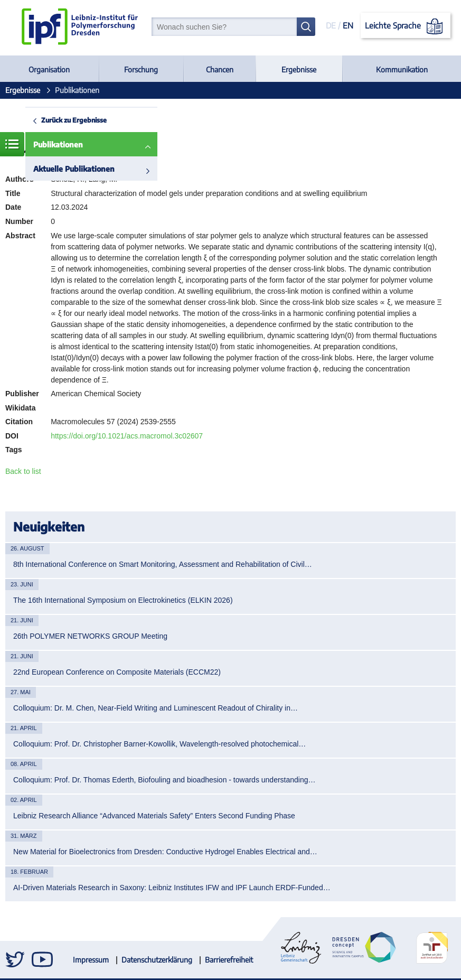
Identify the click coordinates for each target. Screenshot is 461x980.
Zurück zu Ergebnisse (74, 120)
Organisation (49, 69)
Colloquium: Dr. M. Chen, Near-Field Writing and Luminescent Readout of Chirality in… (156, 708)
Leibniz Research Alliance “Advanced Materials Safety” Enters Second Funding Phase (154, 816)
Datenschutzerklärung (157, 960)
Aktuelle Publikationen (74, 169)
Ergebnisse (299, 69)
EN (348, 25)
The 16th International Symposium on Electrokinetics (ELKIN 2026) (123, 600)
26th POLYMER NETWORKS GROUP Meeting (90, 636)
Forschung (141, 69)
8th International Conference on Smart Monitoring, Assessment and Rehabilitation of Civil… (163, 564)
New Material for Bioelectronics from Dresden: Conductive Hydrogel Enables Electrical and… (165, 852)
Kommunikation (402, 69)
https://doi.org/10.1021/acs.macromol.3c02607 (127, 436)
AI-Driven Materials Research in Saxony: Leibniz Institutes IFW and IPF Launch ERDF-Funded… (172, 888)
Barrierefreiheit (229, 960)
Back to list (23, 471)
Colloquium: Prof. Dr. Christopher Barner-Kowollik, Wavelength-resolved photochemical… (159, 744)
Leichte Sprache (406, 26)
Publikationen (58, 144)
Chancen (220, 69)
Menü (12, 144)
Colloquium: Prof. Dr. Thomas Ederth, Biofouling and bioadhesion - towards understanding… (164, 780)
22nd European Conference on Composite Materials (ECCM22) (117, 672)
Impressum (91, 960)
